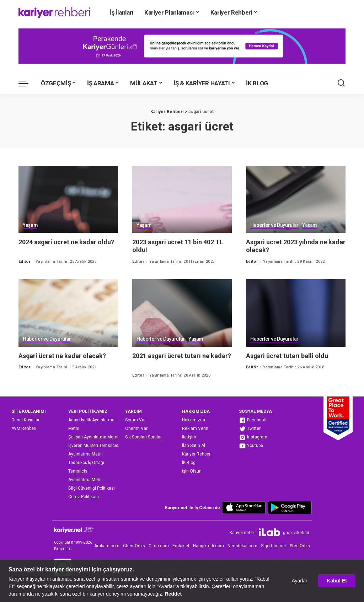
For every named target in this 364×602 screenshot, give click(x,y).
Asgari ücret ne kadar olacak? (62, 356)
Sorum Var (135, 420)
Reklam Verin (195, 428)
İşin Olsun (192, 471)
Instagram (253, 437)
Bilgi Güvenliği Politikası (92, 488)
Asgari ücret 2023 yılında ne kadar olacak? (287, 246)
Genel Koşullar (25, 420)
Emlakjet (181, 546)
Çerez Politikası (84, 497)
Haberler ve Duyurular (274, 226)
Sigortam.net (274, 546)
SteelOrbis (300, 546)
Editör (24, 262)
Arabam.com (107, 546)
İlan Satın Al (194, 446)
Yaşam (30, 226)
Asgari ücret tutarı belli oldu (287, 356)
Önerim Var (136, 428)
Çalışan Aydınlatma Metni (93, 437)
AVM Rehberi (24, 428)
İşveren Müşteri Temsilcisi (94, 446)
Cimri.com (159, 546)
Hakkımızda (194, 420)
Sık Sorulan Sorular (143, 437)
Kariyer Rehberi (197, 454)
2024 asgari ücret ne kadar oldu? (66, 242)
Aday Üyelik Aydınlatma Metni (91, 424)
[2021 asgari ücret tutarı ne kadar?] (182, 313)
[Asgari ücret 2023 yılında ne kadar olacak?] (296, 199)
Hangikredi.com (208, 546)
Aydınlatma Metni (85, 454)
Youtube (251, 446)
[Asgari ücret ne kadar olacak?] (68, 313)
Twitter (250, 429)
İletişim (189, 437)
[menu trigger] (27, 83)
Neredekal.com (242, 546)
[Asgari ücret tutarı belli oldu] (296, 313)
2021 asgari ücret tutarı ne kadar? (182, 356)
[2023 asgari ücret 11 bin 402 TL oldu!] (182, 199)
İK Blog (189, 463)
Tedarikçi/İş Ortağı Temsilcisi (86, 467)
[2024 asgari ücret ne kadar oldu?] (68, 199)
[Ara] (341, 83)
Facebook (252, 420)
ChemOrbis (134, 546)
